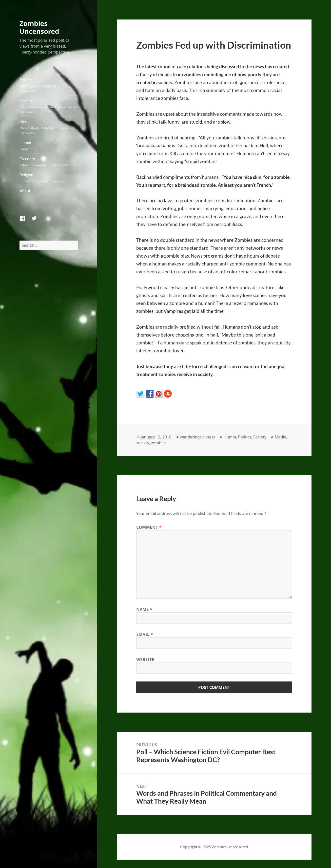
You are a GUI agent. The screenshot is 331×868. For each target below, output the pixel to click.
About (25, 191)
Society (49, 106)
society (143, 443)
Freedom (49, 162)
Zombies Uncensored (39, 27)
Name (144, 609)
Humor (49, 146)
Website (145, 660)
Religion (49, 178)
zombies (159, 443)
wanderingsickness (198, 437)
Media (49, 127)
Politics (44, 85)
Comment (149, 527)
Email (145, 634)
